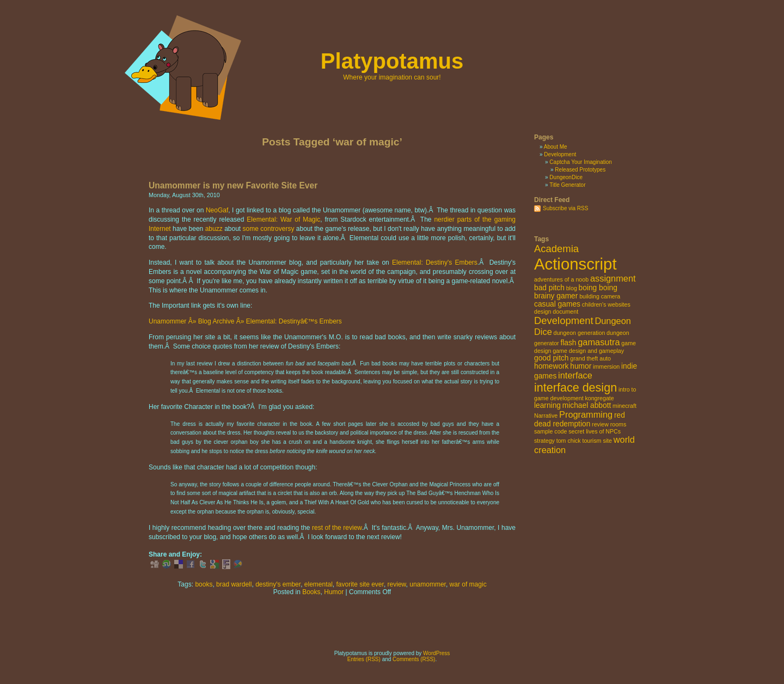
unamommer (428, 584)
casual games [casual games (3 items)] (557, 304)
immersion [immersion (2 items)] (606, 367)
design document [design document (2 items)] (556, 312)
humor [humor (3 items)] (581, 366)
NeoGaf (217, 210)
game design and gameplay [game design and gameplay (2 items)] (588, 351)
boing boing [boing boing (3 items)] (598, 288)
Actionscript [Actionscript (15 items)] (575, 264)
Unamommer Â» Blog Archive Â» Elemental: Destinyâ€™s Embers (245, 321)
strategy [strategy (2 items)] (544, 441)
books (204, 584)
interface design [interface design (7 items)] (575, 387)
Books (311, 592)
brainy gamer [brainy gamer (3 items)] (556, 296)
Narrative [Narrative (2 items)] (546, 416)
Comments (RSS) (414, 659)
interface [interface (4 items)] (575, 375)
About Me (556, 147)
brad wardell (234, 584)
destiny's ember (278, 584)
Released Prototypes (580, 170)
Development (560, 154)
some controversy (269, 229)
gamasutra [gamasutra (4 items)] (599, 342)
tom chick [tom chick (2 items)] (569, 441)
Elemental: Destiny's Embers (435, 262)
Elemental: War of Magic (283, 219)
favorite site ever (360, 584)
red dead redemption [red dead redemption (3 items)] (580, 420)
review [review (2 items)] (600, 424)
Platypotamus (392, 61)
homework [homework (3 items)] (552, 366)
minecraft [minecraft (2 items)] (624, 406)
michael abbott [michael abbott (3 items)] (587, 405)
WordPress (436, 653)
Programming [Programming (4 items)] (586, 414)
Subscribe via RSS (565, 208)
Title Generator (567, 185)
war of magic (468, 584)
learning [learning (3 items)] (547, 405)
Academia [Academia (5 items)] (556, 249)
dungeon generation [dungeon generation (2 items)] (580, 333)
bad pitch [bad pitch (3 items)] (549, 288)
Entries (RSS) (364, 659)
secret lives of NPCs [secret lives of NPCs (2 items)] (595, 431)
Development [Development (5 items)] (564, 320)
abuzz (214, 229)
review (397, 584)
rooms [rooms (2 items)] (618, 424)
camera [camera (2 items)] (611, 296)
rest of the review (337, 528)
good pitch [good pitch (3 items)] (552, 358)
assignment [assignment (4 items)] (613, 278)
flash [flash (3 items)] (568, 343)
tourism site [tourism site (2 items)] (597, 441)
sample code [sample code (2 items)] (550, 431)
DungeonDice (566, 177)
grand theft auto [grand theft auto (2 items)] (590, 358)
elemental (318, 584)
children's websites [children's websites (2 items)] (606, 304)
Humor (334, 592)
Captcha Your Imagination (581, 162)
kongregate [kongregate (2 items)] (599, 398)
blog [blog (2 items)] (572, 288)
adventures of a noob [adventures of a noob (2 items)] (561, 279)
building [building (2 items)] (589, 296)
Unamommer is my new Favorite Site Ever (233, 185)
